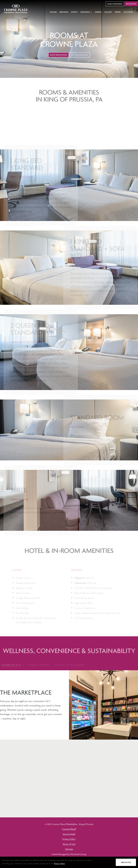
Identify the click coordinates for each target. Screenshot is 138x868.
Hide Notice (126, 862)
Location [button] (129, 12)
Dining (98, 12)
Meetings (64, 12)
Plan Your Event (115, 4)
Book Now (131, 4)
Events (74, 12)
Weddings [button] (86, 12)
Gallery (108, 12)
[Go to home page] (16, 9)
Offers (118, 12)
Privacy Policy (59, 863)
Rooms (53, 12)
